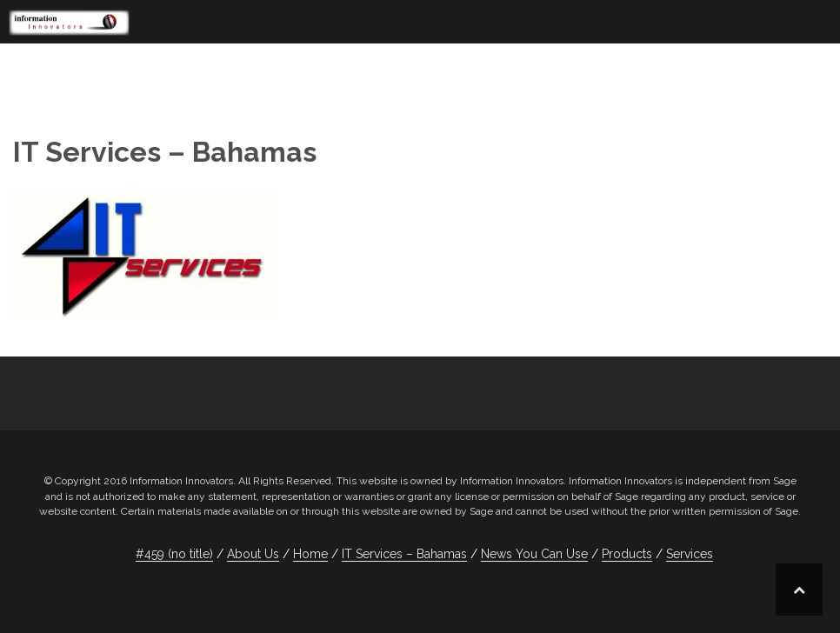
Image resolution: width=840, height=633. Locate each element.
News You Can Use (534, 554)
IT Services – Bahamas (404, 554)
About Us (253, 554)
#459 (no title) (174, 554)
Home (310, 554)
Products (627, 554)
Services (690, 554)
